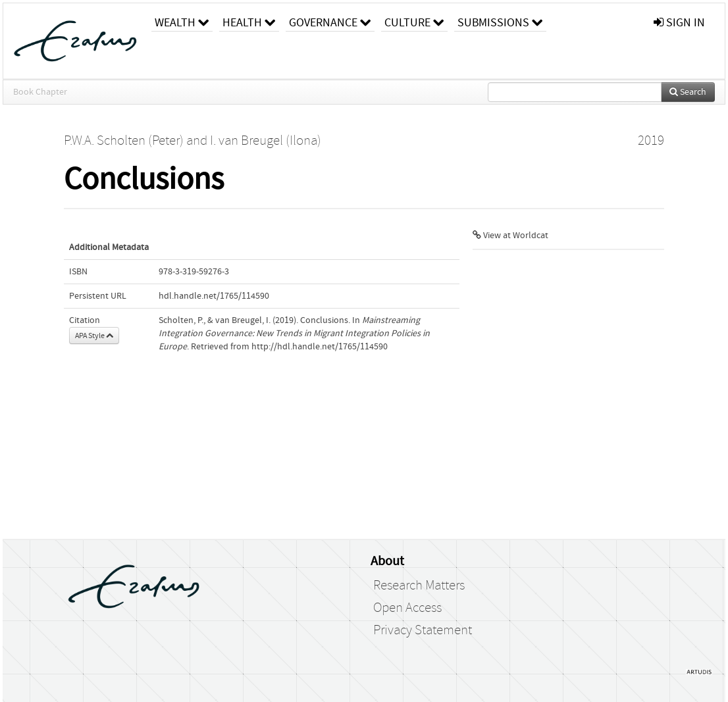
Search (688, 92)
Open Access (407, 608)
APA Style (94, 336)
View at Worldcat (510, 236)
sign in (679, 23)
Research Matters (419, 586)
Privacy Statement (423, 630)
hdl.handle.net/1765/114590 (214, 296)
